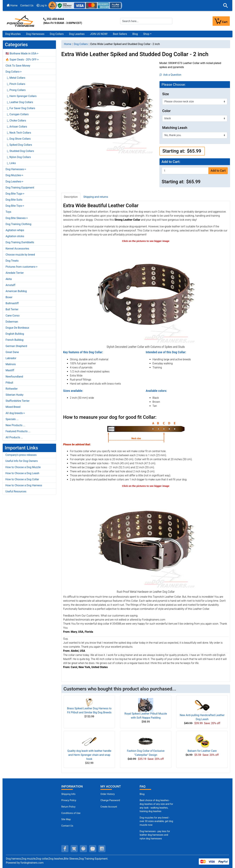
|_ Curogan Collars (17, 114)
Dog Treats (12, 261)
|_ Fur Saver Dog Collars (20, 108)
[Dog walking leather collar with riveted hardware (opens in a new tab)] (146, 538)
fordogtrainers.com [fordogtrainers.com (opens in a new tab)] (32, 863)
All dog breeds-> (15, 413)
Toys (8, 212)
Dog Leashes (77, 34)
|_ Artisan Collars (16, 127)
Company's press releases (21, 455)
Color (166, 111)
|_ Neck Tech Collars (18, 133)
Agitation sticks (15, 236)
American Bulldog (16, 291)
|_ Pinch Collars (15, 84)
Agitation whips (15, 230)
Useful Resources (16, 491)
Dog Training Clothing (18, 224)
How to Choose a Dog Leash (22, 473)
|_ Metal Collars (15, 78)
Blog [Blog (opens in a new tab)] (135, 34)
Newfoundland (14, 377)
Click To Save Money (18, 66)
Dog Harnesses (35, 34)
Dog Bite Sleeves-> (17, 218)
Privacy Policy (69, 800)
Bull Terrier (12, 309)
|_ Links (11, 163)
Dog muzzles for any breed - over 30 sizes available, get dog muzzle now (156, 821)
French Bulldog (14, 340)
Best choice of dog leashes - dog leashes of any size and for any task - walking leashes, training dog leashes (156, 806)
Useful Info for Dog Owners (22, 461)
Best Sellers (120, 34)
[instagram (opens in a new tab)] (102, 849)
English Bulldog (15, 334)
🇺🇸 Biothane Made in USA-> (22, 53)
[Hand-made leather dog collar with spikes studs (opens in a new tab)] (146, 293)
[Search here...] (146, 21)
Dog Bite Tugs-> (15, 194)
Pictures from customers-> (21, 267)
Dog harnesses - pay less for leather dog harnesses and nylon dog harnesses (155, 835)
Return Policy (68, 807)
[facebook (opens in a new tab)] (65, 849)
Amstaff (10, 285)
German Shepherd (16, 346)
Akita (9, 279)
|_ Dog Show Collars (18, 139)
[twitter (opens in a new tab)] (74, 849)
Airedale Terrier (15, 273)
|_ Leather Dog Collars (19, 102)
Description (71, 197)
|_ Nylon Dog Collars (18, 157)
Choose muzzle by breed (20, 255)
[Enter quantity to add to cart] (185, 171)
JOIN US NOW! (99, 34)
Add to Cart (218, 171)
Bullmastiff (12, 303)
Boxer (9, 297)
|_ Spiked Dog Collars (19, 145)
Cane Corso (13, 316)
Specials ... (12, 419)
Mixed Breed (13, 407)
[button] (226, 6)
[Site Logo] (21, 21)
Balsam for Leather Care (202, 751)
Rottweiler (12, 389)
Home (12, 5)
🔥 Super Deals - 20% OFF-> (22, 60)
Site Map (66, 819)
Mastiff (10, 370)
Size (166, 94)
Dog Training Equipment (20, 188)
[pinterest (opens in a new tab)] (83, 849)
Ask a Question (170, 75)
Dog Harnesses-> (16, 169)
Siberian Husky (14, 395)
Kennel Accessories (17, 249)
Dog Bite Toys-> (15, 206)
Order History (108, 794)
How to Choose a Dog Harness (24, 485)
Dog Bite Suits (14, 200)
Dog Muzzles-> (14, 175)
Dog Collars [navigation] (81, 44)
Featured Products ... (18, 431)
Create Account (109, 807)
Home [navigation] (68, 44)
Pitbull (9, 383)
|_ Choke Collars (16, 121)
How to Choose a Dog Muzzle (23, 467)
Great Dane (12, 352)
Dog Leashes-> (14, 182)
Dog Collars (57, 34)
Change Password (110, 800)
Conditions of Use (71, 813)
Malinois (11, 364)
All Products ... (14, 437)
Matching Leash (175, 128)
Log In (42, 5)
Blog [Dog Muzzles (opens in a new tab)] (142, 794)
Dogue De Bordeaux (17, 328)
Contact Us (27, 5)
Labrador (11, 358)
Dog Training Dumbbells (20, 242)
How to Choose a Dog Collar (22, 479)
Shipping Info (68, 794)
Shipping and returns (96, 197)
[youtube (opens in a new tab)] (93, 849)
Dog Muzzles (13, 34)
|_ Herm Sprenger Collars (21, 96)
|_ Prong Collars (16, 90)
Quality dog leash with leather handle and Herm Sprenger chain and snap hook (89, 755)
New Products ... (15, 425)
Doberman (12, 322)
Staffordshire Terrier (18, 401)
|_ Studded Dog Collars (20, 151)
